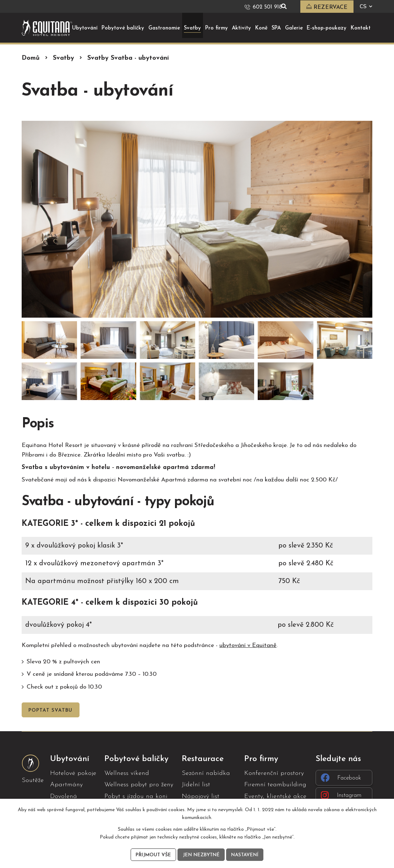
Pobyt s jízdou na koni (136, 796)
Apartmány (66, 785)
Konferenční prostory (274, 773)
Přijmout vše (152, 855)
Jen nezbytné (201, 855)
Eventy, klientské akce (275, 796)
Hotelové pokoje (73, 773)
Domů (31, 58)
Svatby (64, 58)
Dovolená (64, 796)
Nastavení (246, 855)
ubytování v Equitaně (248, 645)
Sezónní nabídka (206, 773)
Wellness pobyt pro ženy (139, 785)
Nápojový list (201, 796)
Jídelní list (196, 785)
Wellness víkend (127, 773)
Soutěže (33, 780)
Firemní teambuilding (275, 785)
